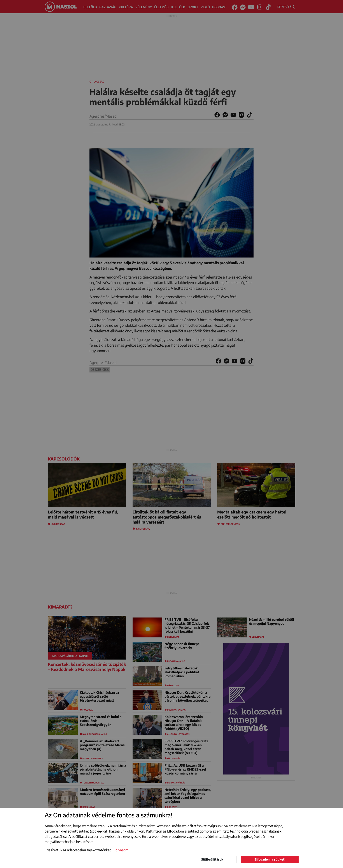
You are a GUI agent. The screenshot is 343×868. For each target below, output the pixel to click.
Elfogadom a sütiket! (270, 859)
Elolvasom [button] (121, 850)
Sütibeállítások (212, 859)
